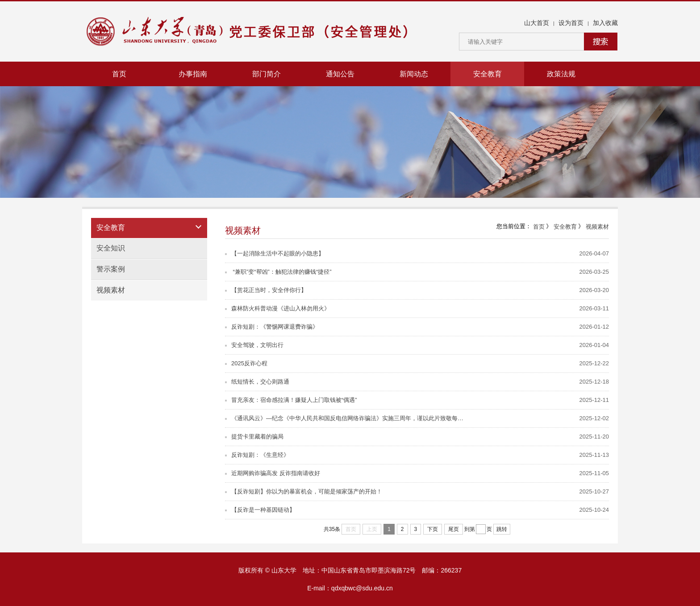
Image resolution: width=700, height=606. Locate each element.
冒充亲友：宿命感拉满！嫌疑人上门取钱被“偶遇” (291, 400)
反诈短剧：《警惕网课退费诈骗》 (272, 327)
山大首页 (537, 23)
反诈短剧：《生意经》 (257, 455)
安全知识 (111, 248)
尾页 (454, 529)
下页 (433, 529)
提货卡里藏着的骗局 (254, 437)
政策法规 (561, 74)
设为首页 (571, 23)
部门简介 (267, 74)
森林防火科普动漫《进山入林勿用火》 (277, 308)
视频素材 (111, 290)
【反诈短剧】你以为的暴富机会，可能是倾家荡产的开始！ (304, 491)
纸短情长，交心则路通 (257, 382)
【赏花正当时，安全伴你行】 (266, 290)
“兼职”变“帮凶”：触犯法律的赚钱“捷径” (278, 272)
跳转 (502, 529)
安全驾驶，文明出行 (254, 345)
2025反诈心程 (246, 363)
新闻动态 (414, 74)
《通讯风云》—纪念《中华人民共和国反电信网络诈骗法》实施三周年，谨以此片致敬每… (344, 418)
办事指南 (193, 74)
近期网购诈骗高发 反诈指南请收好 (273, 473)
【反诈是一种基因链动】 (260, 510)
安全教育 (487, 74)
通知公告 (340, 74)
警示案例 (111, 269)
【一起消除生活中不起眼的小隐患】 (275, 253)
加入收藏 (605, 23)
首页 (119, 74)
